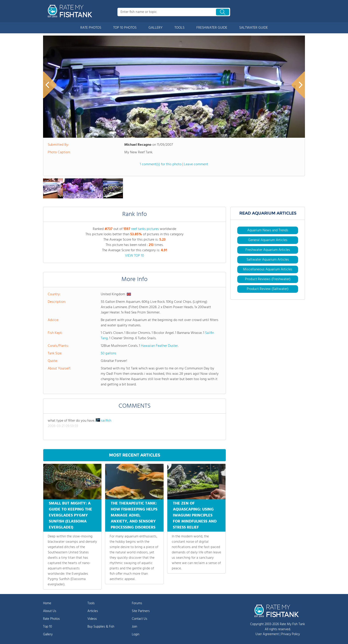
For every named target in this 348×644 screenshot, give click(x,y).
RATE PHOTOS (91, 28)
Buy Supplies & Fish (101, 627)
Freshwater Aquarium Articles (268, 250)
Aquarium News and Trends (268, 230)
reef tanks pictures (145, 229)
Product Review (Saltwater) (268, 289)
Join (134, 627)
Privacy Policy (291, 634)
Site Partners (141, 611)
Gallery (48, 634)
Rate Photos (51, 619)
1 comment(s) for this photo (161, 164)
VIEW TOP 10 (134, 256)
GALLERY (155, 28)
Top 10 (47, 627)
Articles (93, 611)
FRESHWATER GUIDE (212, 28)
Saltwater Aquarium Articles (268, 260)
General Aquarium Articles (268, 240)
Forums (137, 603)
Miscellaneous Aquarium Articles (268, 269)
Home (47, 603)
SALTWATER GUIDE (254, 28)
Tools (91, 603)
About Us (50, 611)
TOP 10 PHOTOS (125, 28)
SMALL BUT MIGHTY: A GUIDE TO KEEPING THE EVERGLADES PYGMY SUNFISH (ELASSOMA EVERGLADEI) (70, 515)
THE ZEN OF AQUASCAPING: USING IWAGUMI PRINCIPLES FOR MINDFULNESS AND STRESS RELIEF (195, 515)
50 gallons (109, 353)
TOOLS (179, 28)
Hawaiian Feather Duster (159, 346)
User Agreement (267, 634)
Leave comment (196, 164)
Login (136, 634)
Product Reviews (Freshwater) (268, 279)
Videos (92, 619)
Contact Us (139, 619)
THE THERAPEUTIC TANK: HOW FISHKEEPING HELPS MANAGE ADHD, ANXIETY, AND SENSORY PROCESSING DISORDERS (134, 515)
